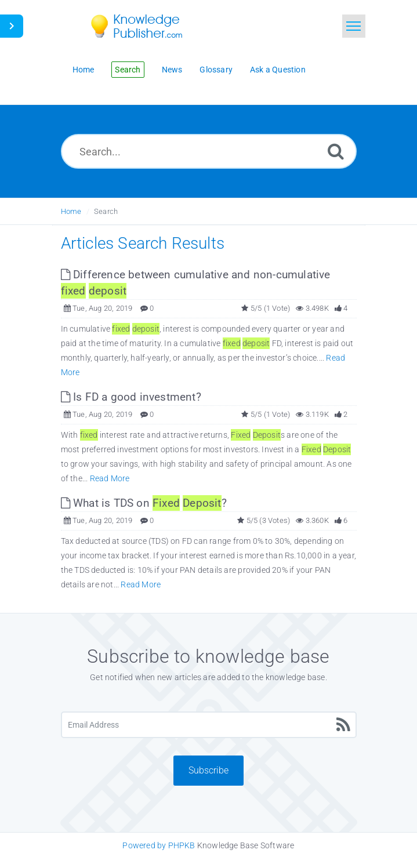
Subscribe (209, 770)
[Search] (336, 151)
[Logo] (145, 26)
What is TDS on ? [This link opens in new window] (144, 503)
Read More (110, 478)
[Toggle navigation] (354, 26)
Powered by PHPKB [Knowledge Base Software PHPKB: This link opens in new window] (159, 845)
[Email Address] (209, 725)
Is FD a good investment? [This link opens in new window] (131, 397)
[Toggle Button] (12, 26)
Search (106, 211)
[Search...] (209, 151)
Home (71, 211)
